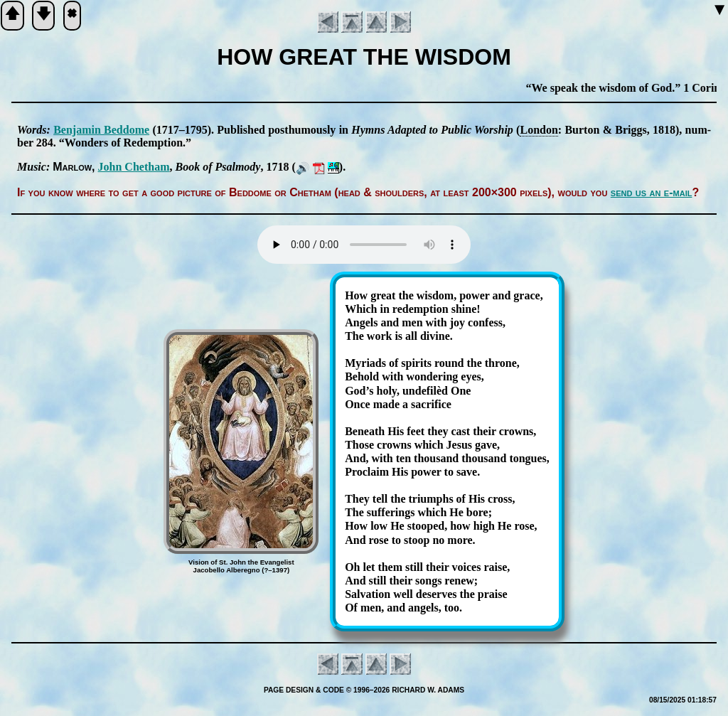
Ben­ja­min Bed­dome (101, 130)
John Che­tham (134, 167)
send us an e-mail (652, 192)
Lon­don (539, 130)
